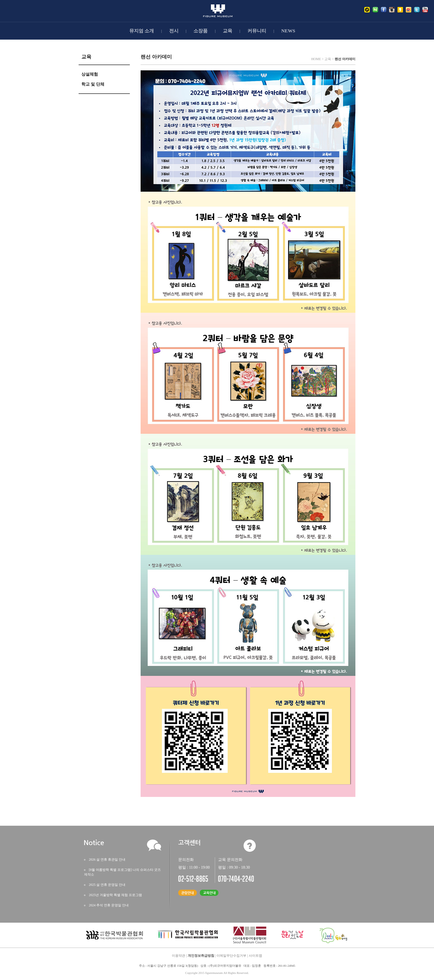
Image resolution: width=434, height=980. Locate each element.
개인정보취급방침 (201, 956)
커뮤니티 (257, 31)
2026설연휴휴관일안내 (107, 860)
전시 (174, 31)
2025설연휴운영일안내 (107, 885)
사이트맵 (255, 956)
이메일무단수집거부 (231, 956)
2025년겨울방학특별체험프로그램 (115, 895)
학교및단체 (93, 84)
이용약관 (179, 956)
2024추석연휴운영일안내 (109, 905)
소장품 (201, 31)
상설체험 (90, 74)
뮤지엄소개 (142, 31)
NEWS (288, 31)
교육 (228, 31)
